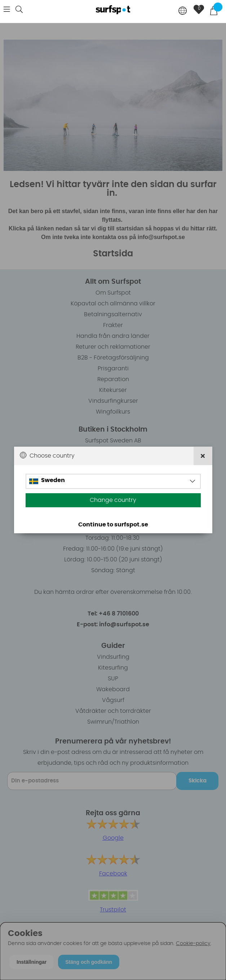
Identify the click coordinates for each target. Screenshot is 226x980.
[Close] (203, 456)
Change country (113, 500)
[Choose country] (183, 11)
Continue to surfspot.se (113, 525)
